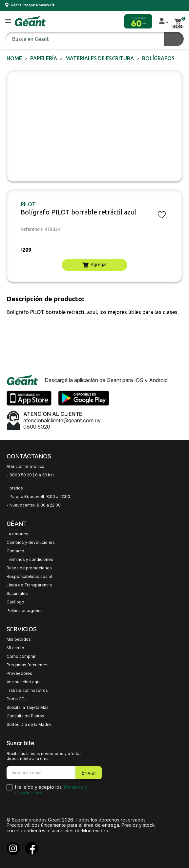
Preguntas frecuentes (28, 665)
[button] (8, 21)
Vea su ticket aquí (23, 682)
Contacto (15, 551)
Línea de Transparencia (29, 585)
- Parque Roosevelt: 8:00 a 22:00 (38, 497)
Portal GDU (17, 699)
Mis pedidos (19, 639)
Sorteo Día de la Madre (29, 725)
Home (14, 58)
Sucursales (17, 594)
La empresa (18, 534)
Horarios (15, 488)
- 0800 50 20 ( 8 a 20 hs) (30, 475)
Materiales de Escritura (100, 58)
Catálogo (15, 602)
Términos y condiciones (30, 560)
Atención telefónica (25, 467)
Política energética (25, 611)
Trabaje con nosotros (27, 691)
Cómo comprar (21, 656)
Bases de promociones (29, 568)
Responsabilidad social (29, 577)
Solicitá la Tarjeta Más (28, 708)
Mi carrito (15, 648)
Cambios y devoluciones (31, 543)
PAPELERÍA (44, 58)
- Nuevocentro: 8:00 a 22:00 (34, 505)
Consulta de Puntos (25, 716)
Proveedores (19, 674)
